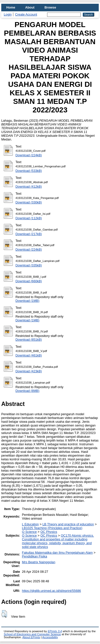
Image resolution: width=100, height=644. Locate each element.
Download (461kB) (29, 355)
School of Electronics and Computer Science (32, 634)
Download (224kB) (29, 155)
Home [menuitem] (11, 7)
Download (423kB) (29, 371)
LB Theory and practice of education (68, 524)
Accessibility (50, 637)
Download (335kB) (29, 265)
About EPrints (31, 637)
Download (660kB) (29, 281)
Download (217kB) (29, 234)
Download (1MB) (27, 301)
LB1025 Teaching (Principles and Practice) (52, 528)
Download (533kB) (29, 171)
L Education (30, 524)
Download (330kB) (29, 202)
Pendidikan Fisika (35, 556)
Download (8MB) (27, 391)
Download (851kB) (29, 340)
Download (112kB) (29, 218)
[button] (4, 614)
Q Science (29, 532)
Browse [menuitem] (50, 7)
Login (8, 14)
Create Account (26, 14)
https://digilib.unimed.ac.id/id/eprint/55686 (52, 591)
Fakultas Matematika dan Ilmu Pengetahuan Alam (57, 553)
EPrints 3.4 (55, 631)
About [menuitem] (30, 7)
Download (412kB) (29, 187)
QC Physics (49, 532)
